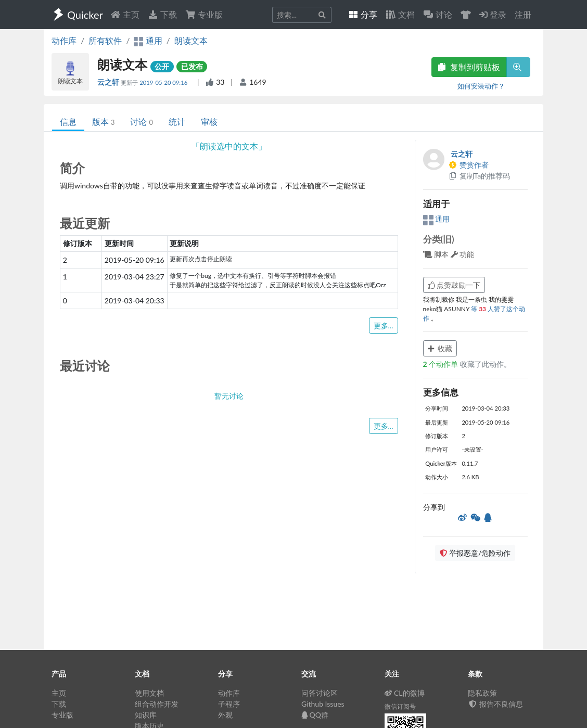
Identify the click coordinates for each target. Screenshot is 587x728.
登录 (493, 14)
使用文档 (149, 693)
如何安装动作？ (481, 86)
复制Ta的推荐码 (480, 176)
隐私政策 (482, 693)
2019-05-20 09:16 (164, 82)
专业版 (204, 14)
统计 (177, 122)
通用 (437, 219)
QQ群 (315, 715)
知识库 (146, 715)
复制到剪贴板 (469, 67)
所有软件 (105, 40)
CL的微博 (405, 693)
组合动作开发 (157, 704)
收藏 (440, 348)
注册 (523, 14)
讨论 (141, 122)
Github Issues (323, 704)
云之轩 (109, 82)
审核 (209, 122)
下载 (162, 14)
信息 (68, 122)
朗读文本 (191, 40)
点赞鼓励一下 (454, 285)
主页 (125, 14)
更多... (384, 325)
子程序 (229, 704)
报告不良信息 (495, 704)
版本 (103, 122)
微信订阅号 (400, 706)
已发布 (192, 66)
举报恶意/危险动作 (475, 553)
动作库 (64, 40)
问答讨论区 (320, 693)
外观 (225, 715)
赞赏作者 (469, 165)
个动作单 (442, 364)
